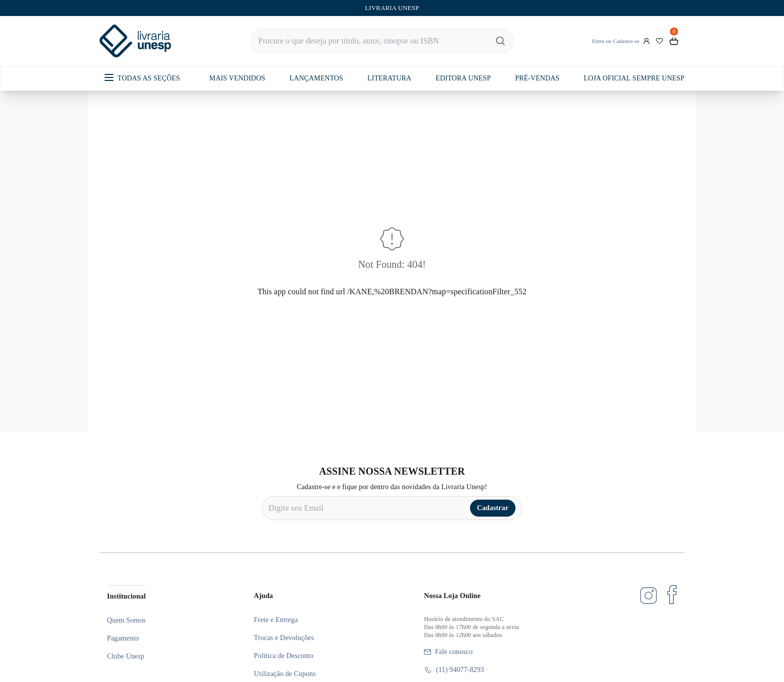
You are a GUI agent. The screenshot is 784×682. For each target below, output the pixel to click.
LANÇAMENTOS (316, 78)
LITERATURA (389, 78)
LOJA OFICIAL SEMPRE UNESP (634, 78)
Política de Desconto (284, 656)
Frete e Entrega (276, 620)
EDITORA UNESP (463, 78)
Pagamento (123, 638)
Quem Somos (126, 620)
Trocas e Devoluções (284, 638)
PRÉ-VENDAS (537, 78)
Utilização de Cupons (285, 674)
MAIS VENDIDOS (237, 78)
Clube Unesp (125, 656)
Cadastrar (493, 508)
